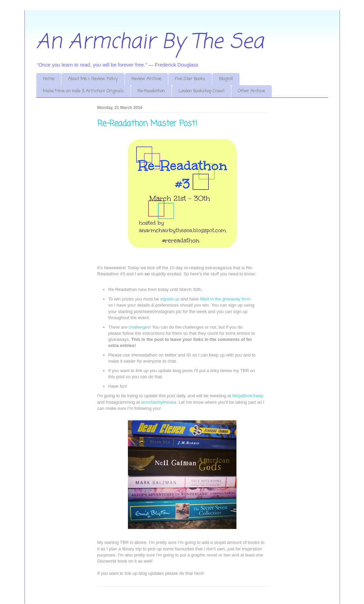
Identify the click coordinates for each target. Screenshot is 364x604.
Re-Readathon (151, 91)
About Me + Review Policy (93, 79)
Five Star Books (190, 79)
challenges (139, 327)
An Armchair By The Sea (150, 42)
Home (49, 79)
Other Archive (251, 91)
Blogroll (226, 79)
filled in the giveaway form (225, 299)
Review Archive (146, 79)
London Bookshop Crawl (201, 91)
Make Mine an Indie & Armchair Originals (83, 91)
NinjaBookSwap (248, 396)
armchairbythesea (159, 402)
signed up (170, 299)
